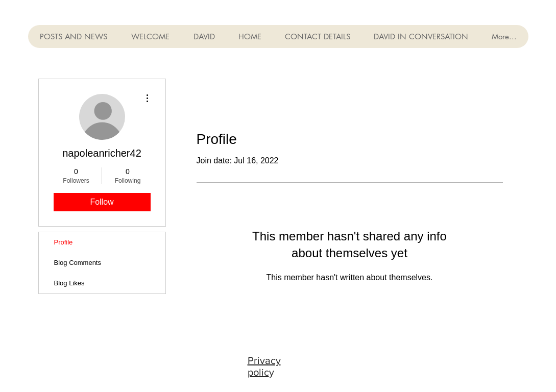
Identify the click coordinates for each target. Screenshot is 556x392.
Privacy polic (264, 366)
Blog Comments (78, 263)
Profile (64, 242)
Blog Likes (69, 283)
